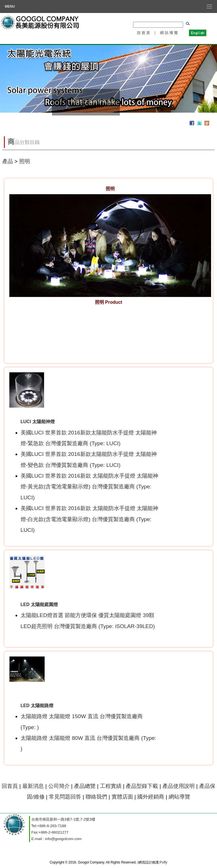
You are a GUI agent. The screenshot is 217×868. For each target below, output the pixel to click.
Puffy (163, 862)
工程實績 (111, 786)
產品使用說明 (179, 786)
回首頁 (143, 32)
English (197, 32)
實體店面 (122, 797)
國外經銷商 (151, 797)
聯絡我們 (96, 797)
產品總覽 (85, 786)
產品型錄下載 (142, 786)
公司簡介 (59, 786)
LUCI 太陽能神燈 (38, 422)
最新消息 (33, 786)
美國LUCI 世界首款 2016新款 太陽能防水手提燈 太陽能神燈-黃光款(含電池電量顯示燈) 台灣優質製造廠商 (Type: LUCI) (90, 487)
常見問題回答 (65, 797)
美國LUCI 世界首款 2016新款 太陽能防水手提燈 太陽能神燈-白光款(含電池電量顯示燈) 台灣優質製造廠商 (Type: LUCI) (90, 519)
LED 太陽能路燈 (37, 706)
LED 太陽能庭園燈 (39, 604)
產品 (8, 161)
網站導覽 (169, 32)
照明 (25, 161)
